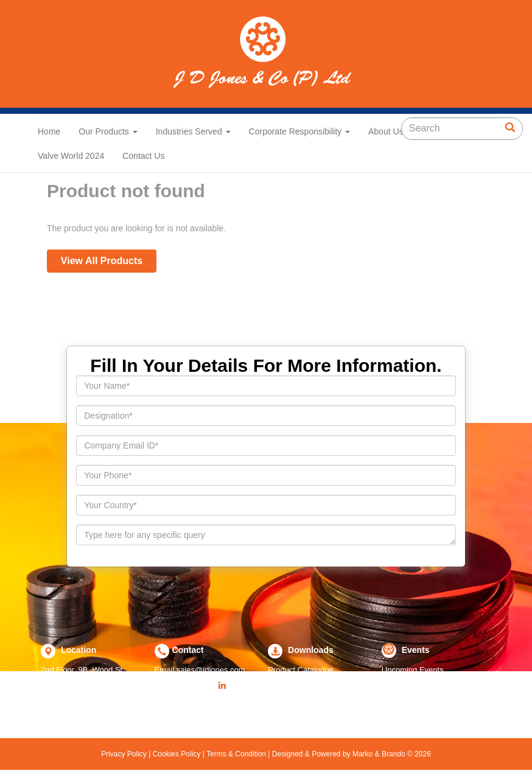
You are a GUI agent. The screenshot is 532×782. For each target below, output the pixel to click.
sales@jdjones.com (211, 670)
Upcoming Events (413, 670)
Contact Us (143, 156)
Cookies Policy (176, 754)
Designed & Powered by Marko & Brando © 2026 (350, 754)
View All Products (102, 261)
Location (77, 650)
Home (49, 131)
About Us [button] (390, 131)
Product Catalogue (301, 670)
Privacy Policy (125, 754)
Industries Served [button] (193, 131)
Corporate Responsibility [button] (299, 131)
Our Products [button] (108, 131)
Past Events (403, 684)
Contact (188, 650)
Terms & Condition (236, 754)
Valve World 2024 (71, 156)
